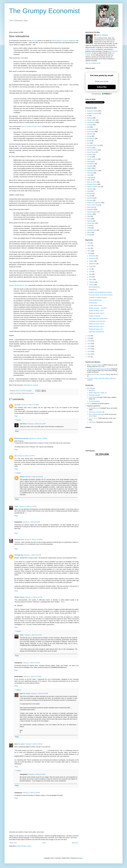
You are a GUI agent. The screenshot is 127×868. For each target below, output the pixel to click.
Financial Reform (92, 150)
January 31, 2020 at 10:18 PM (33, 540)
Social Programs (92, 212)
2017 (89, 341)
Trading (89, 228)
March (91, 279)
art (88, 116)
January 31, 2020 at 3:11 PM (28, 506)
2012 (89, 354)
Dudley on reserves (95, 316)
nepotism (90, 189)
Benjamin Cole (19, 540)
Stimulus (90, 214)
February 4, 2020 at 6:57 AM (39, 694)
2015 (89, 346)
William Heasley (19, 597)
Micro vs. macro (92, 182)
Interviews (90, 173)
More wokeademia (94, 287)
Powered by (102, 94)
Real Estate (91, 207)
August (91, 266)
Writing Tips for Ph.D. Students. (96, 374)
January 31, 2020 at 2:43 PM (26, 456)
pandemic (90, 198)
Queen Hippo (93, 416)
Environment (91, 138)
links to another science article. (32, 127)
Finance (90, 148)
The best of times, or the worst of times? (101, 295)
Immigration (91, 164)
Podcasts (90, 200)
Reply (16, 416)
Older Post (75, 843)
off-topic (89, 193)
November (92, 258)
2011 (89, 357)
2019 (89, 336)
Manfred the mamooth (21, 438)
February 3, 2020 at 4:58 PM (31, 793)
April (91, 277)
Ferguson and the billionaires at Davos (100, 292)
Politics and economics (28, 393)
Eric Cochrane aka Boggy (96, 414)
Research (92, 390)
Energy (89, 136)
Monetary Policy (92, 184)
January (92, 285)
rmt (15, 456)
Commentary (18, 393)
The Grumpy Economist (44, 11)
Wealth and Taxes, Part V (96, 311)
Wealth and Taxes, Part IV (97, 313)
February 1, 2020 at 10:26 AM (34, 477)
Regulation (90, 210)
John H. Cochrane (102, 35)
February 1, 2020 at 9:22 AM (32, 555)
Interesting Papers (93, 171)
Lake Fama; (92, 422)
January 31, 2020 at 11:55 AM (38, 438)
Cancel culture (91, 120)
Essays (89, 141)
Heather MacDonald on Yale (18, 285)
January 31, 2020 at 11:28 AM (30, 405)
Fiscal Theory (91, 152)
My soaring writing (94, 401)
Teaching (90, 221)
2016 (89, 344)
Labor (89, 175)
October (92, 261)
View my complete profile (93, 63)
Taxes (89, 219)
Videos (89, 232)
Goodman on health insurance (98, 298)
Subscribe (102, 87)
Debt (89, 127)
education (90, 134)
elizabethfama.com (94, 408)
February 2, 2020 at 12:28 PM (32, 677)
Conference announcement (97, 321)
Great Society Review (95, 300)
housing (89, 161)
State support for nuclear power (98, 319)
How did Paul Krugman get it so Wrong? (99, 369)
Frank (16, 506)
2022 (89, 248)
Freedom (90, 155)
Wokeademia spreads (31, 385)
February (92, 282)
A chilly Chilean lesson (95, 305)
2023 (89, 246)
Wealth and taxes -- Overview (98, 308)
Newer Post (13, 843)
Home (44, 843)
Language (90, 177)
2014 (89, 349)
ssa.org (89, 404)
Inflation (89, 168)
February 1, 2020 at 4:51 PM (31, 663)
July (91, 269)
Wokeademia (93, 290)
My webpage (91, 388)
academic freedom (93, 113)
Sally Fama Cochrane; (95, 412)
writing (89, 235)
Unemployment (92, 230)
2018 (89, 338)
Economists (91, 132)
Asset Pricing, (93, 397)
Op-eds (89, 196)
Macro (89, 180)
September (93, 264)
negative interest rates (94, 187)
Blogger (80, 858)
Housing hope (93, 303)
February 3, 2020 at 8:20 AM (34, 744)
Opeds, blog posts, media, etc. (98, 393)
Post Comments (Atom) (24, 846)
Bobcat (22, 477)
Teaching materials (94, 395)
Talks (89, 216)
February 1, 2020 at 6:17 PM (33, 635)
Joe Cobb (17, 405)
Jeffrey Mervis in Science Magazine (64, 41)
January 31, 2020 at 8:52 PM (31, 522)
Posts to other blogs (93, 205)
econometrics (91, 129)
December (92, 256)
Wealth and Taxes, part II (96, 326)
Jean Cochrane (93, 418)
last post (34, 41)
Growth (89, 157)
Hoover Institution (91, 49)
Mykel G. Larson (25, 694)
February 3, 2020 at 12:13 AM (37, 424)
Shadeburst (23, 424)
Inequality (90, 166)
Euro (89, 143)
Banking (90, 118)
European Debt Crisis (94, 145)
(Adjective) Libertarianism (96, 332)
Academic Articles (92, 111)
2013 (89, 351)
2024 (89, 243)
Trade (89, 226)
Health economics (92, 159)
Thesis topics (91, 223)
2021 (89, 251)
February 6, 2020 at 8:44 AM (37, 774)
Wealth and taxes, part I (96, 329)
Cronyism (90, 125)
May (91, 274)
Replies (19, 420)
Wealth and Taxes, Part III (96, 324)
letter (19, 146)
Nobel (89, 191)
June (91, 272)
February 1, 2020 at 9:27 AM (34, 597)
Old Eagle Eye (19, 555)
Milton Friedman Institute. (95, 365)
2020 (89, 253)
